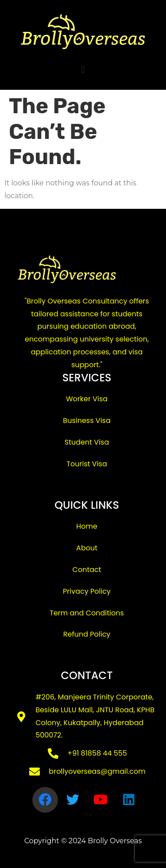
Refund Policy (87, 634)
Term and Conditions (87, 613)
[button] (83, 69)
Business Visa (87, 421)
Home (87, 526)
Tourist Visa (87, 464)
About (87, 548)
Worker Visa (87, 399)
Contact (87, 570)
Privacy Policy (87, 591)
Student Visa (87, 442)
